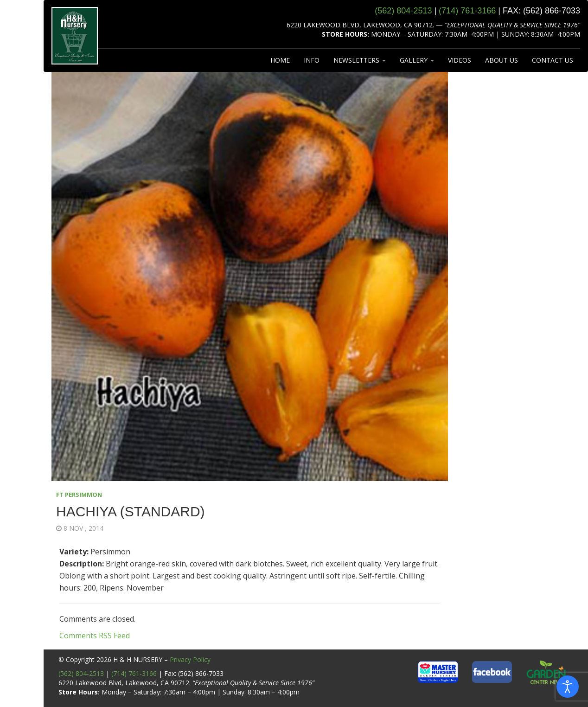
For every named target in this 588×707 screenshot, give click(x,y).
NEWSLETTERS (360, 60)
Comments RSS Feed (95, 636)
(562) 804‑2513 (403, 11)
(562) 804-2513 (81, 673)
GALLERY (417, 60)
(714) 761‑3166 (467, 11)
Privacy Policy (190, 659)
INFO (312, 60)
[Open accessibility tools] (568, 687)
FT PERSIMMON (79, 495)
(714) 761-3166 (134, 673)
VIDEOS (460, 60)
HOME (280, 60)
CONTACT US (553, 60)
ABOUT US (502, 60)
